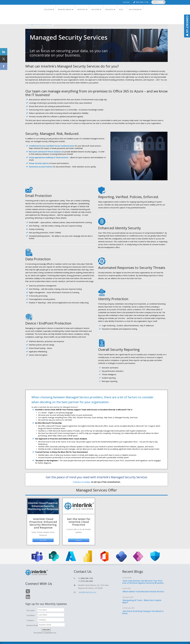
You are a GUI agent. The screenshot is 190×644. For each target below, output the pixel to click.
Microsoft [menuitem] (81, 10)
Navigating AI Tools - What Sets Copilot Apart (142, 599)
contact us (79, 538)
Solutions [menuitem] (48, 10)
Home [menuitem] (71, 640)
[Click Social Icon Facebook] (4, 66)
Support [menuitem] (126, 2)
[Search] (158, 2)
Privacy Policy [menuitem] (108, 640)
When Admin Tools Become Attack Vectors (143, 590)
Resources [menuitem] (109, 10)
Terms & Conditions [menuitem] (121, 640)
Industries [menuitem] (95, 10)
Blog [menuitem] (121, 10)
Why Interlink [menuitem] (134, 10)
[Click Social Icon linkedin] (4, 52)
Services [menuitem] (79, 640)
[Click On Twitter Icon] (27, 591)
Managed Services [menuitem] (65, 10)
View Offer (43, 538)
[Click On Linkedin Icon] (32, 591)
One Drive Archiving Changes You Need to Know (143, 610)
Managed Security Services (47, 23)
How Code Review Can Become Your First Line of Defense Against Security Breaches (143, 580)
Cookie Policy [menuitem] (133, 640)
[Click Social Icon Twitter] (4, 59)
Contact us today (81, 482)
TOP (158, 639)
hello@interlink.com (86, 590)
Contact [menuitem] (86, 640)
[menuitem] (140, 2)
